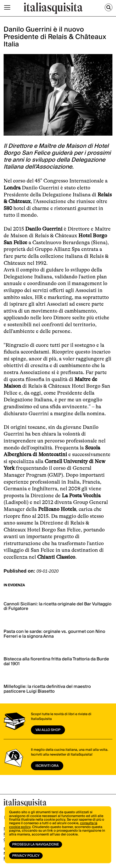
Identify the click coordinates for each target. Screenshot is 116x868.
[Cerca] (109, 7)
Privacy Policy (26, 856)
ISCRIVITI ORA (47, 766)
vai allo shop (48, 730)
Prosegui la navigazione (36, 845)
